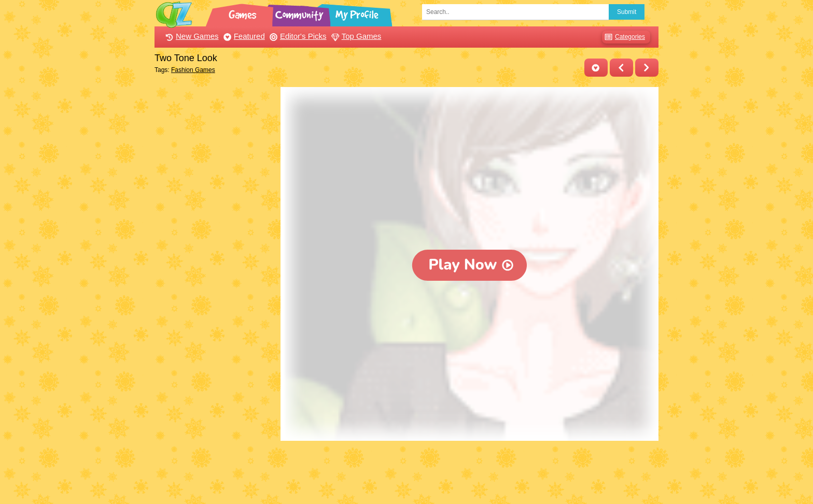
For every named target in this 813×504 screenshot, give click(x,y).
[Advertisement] (215, 242)
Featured (243, 36)
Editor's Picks (297, 36)
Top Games (355, 36)
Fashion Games (193, 70)
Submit (627, 12)
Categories (623, 37)
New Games (191, 36)
